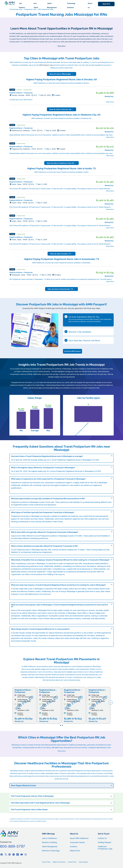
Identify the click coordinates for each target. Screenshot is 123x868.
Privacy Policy (46, 862)
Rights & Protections (59, 862)
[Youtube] (22, 854)
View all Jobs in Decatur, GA (62, 109)
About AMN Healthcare (79, 838)
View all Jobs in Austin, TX (62, 254)
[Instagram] (26, 854)
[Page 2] (62, 725)
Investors (74, 846)
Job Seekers (22, 5)
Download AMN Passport (72, 351)
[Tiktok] (18, 854)
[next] (111, 703)
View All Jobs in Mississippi (61, 74)
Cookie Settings (83, 862)
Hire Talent (36, 5)
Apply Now (106, 4)
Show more (62, 751)
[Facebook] (2, 854)
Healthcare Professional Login (105, 848)
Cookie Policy (72, 862)
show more (110, 102)
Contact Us (102, 838)
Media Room (75, 851)
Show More (62, 46)
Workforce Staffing (49, 842)
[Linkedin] (10, 854)
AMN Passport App (46, 65)
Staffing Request (104, 842)
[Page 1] (61, 725)
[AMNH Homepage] (10, 3)
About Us (90, 5)
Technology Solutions (71, 5)
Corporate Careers (77, 842)
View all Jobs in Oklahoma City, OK (62, 163)
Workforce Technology (51, 851)
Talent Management (52, 5)
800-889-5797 (13, 846)
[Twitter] (6, 854)
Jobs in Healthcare (49, 838)
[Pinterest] (14, 854)
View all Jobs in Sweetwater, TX (61, 289)
